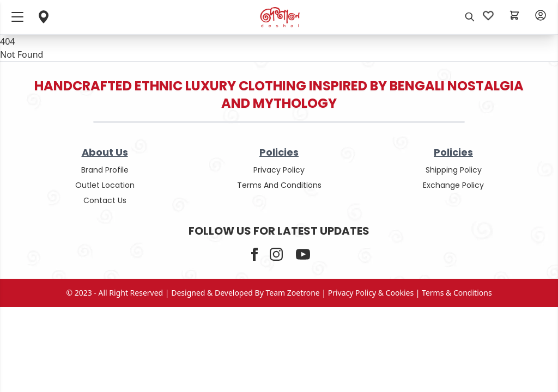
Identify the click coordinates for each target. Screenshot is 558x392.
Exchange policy (453, 185)
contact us (105, 200)
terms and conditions (279, 185)
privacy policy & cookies (371, 293)
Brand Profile (105, 170)
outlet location (105, 185)
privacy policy (279, 170)
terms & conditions (457, 293)
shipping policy (454, 170)
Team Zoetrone (293, 293)
